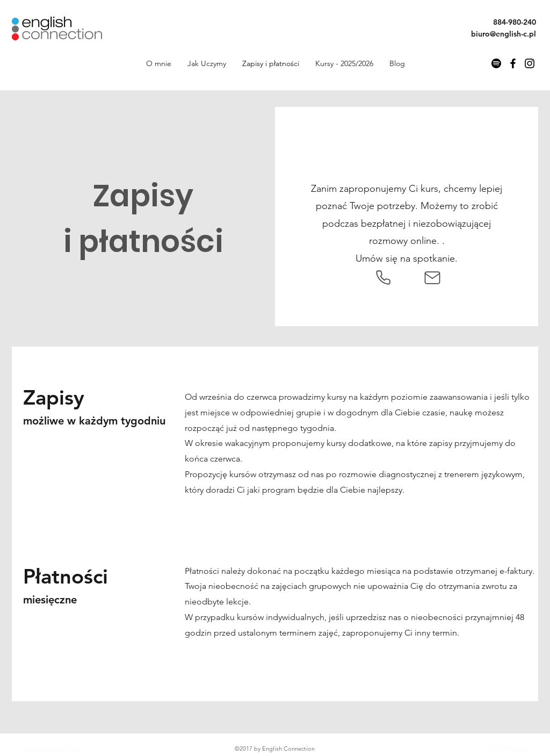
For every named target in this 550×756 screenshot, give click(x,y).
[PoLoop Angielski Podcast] (496, 63)
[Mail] (432, 278)
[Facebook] (513, 63)
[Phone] (383, 278)
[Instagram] (530, 63)
